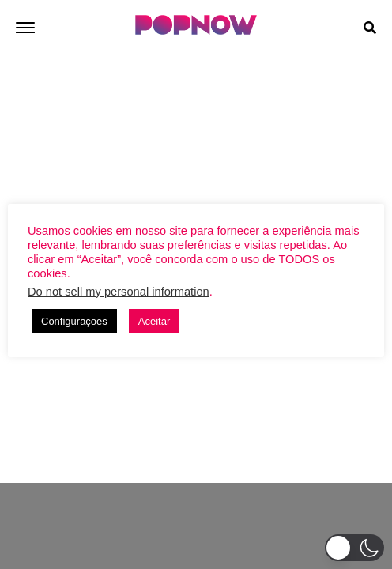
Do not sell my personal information (119, 292)
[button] (354, 548)
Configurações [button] (74, 321)
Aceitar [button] (154, 321)
